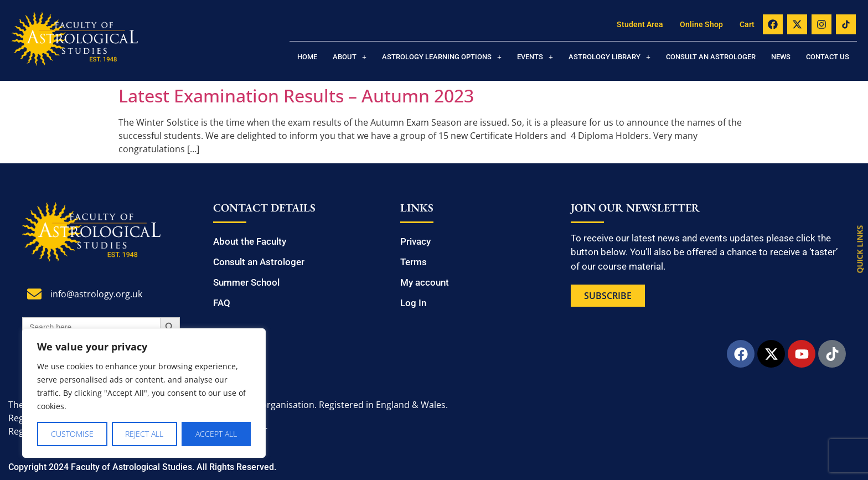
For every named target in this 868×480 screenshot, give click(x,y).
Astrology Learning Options (442, 57)
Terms (414, 262)
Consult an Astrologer (711, 57)
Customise (72, 434)
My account (425, 282)
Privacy (415, 241)
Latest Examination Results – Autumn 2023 (296, 96)
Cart (747, 24)
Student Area (640, 24)
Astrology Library (609, 57)
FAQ (222, 303)
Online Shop (701, 24)
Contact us (828, 57)
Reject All (145, 434)
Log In (413, 303)
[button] (350, 57)
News (781, 57)
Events (535, 57)
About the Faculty (250, 241)
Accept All (216, 434)
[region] (144, 393)
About (350, 57)
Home (307, 57)
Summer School (246, 282)
